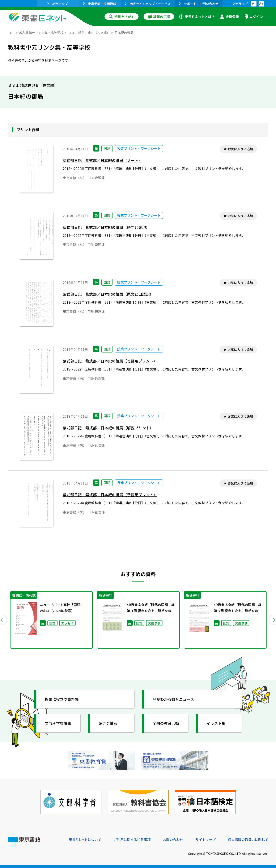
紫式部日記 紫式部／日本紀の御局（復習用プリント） (110, 361)
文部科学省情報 (58, 723)
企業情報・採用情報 (100, 4)
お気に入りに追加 (240, 149)
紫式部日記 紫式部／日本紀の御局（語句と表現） (106, 227)
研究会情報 (108, 723)
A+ (261, 4)
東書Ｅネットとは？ (197, 17)
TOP (11, 33)
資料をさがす (122, 17)
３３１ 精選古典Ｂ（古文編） (89, 33)
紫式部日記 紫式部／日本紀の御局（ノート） (102, 160)
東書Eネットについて (85, 839)
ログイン (253, 17)
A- (254, 4)
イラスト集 (216, 723)
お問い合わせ (173, 839)
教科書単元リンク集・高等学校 (41, 33)
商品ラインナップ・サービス (148, 4)
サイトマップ (205, 839)
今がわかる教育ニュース (173, 699)
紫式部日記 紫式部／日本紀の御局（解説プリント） (108, 428)
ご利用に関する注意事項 (132, 839)
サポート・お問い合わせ (199, 4)
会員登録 (229, 17)
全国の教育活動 (166, 723)
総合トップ (58, 4)
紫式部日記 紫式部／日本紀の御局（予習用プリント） (110, 495)
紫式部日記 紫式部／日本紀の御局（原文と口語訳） (108, 294)
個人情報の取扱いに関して (248, 839)
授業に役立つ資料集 (62, 699)
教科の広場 (159, 17)
